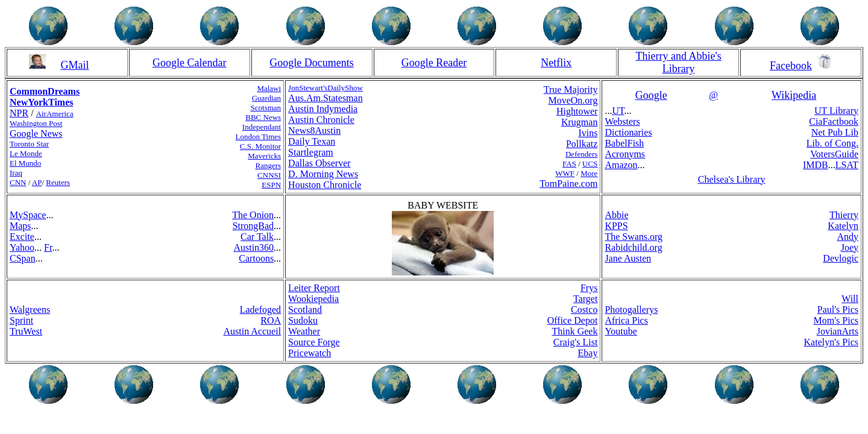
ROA (271, 320)
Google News (36, 134)
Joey (850, 247)
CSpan (23, 258)
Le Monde (26, 153)
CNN (18, 182)
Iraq (16, 173)
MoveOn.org (573, 100)
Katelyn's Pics (831, 342)
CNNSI (269, 175)
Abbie (616, 215)
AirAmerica (55, 114)
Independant (262, 127)
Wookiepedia (313, 299)
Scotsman (266, 108)
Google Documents (311, 63)
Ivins (588, 133)
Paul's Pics (838, 310)
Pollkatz (582, 144)
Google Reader (434, 63)
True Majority (571, 90)
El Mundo (25, 163)
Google (651, 95)
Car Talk (257, 237)
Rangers (269, 165)
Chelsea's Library (732, 179)
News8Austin (314, 131)
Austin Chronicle (321, 120)
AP (37, 182)
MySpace (28, 215)
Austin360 (253, 247)
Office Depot (573, 320)
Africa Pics (626, 320)
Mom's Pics (836, 320)
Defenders (581, 154)
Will (850, 299)
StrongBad (253, 226)
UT (618, 111)
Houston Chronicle (325, 185)
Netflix (556, 63)
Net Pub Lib (835, 132)
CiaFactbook (834, 121)
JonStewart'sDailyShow (325, 88)
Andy (848, 237)
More (589, 173)
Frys (589, 288)
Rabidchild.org (633, 247)
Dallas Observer (319, 163)
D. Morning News (323, 174)
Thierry (844, 215)
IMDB (816, 165)
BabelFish (624, 143)
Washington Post (36, 123)
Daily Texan (312, 141)
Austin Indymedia (323, 109)
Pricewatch (310, 353)
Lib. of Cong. (832, 143)
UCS (590, 164)
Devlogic (841, 258)
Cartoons (256, 258)
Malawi (269, 88)
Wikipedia (794, 95)
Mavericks (264, 156)
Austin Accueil (253, 331)
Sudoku (303, 320)
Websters (622, 121)
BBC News (263, 117)
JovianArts (838, 331)
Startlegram (311, 152)
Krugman (579, 122)
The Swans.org (634, 237)
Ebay (588, 353)
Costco (584, 310)
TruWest (26, 331)
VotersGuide (834, 154)
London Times (259, 137)
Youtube (621, 331)
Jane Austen (628, 258)
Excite (22, 237)
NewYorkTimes (41, 102)
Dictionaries (628, 132)
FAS (569, 164)
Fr (48, 247)
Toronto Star (29, 144)
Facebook (791, 66)
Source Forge (314, 342)
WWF (565, 173)
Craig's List (576, 342)
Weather (304, 331)
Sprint (21, 320)
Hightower (577, 111)
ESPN (271, 185)
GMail (74, 65)
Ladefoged (260, 310)
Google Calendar (189, 63)
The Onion (253, 215)
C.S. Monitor (260, 146)
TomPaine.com (568, 184)
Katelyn (843, 226)
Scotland (305, 310)
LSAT (847, 165)
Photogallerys (631, 310)
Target (585, 299)
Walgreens (30, 310)
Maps (20, 226)
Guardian (266, 98)
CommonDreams (45, 91)
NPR (19, 113)
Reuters (58, 182)
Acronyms (625, 154)
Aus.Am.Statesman (325, 98)
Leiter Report (314, 288)
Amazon (621, 165)
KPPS (616, 226)
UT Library (836, 111)
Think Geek (574, 331)
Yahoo (22, 247)
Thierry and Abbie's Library (679, 62)
